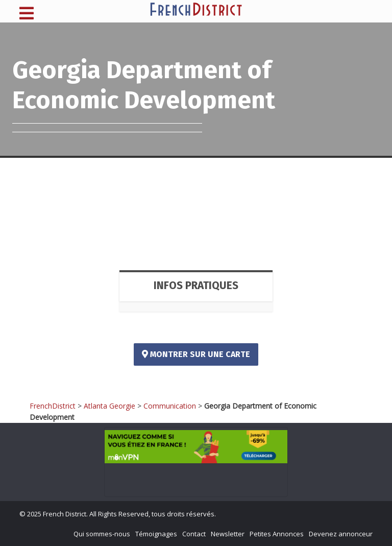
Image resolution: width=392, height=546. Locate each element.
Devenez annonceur (341, 534)
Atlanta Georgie (109, 406)
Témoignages (156, 534)
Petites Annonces (277, 534)
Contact (194, 534)
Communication (170, 406)
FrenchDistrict (53, 406)
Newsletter (228, 534)
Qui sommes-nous (102, 534)
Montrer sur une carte (196, 354)
